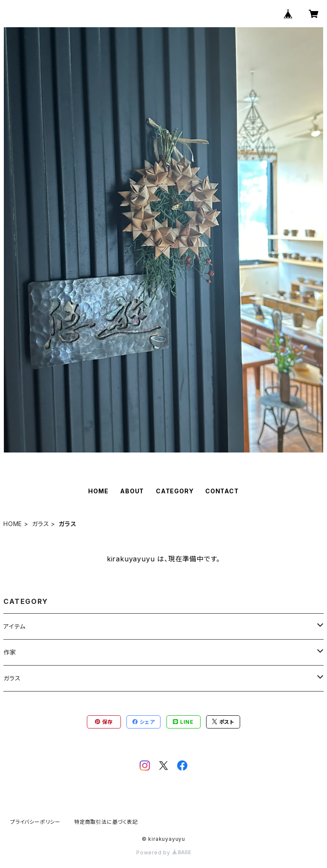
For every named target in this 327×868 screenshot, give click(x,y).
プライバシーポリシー (35, 822)
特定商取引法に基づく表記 (106, 822)
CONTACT (222, 491)
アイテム (14, 626)
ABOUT (132, 491)
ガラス (40, 524)
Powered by (163, 852)
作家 (10, 652)
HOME (98, 491)
